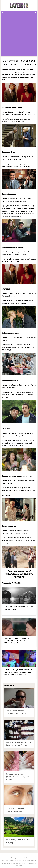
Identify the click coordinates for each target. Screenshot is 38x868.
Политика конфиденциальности (12, 861)
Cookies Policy (20, 866)
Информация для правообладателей (14, 863)
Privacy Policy (32, 863)
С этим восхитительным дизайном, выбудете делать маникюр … (18, 777)
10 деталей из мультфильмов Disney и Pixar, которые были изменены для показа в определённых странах (19, 672)
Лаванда (14, 858)
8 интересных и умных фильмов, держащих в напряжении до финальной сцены (16, 640)
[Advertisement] (19, 35)
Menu (4, 13)
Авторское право (30, 861)
